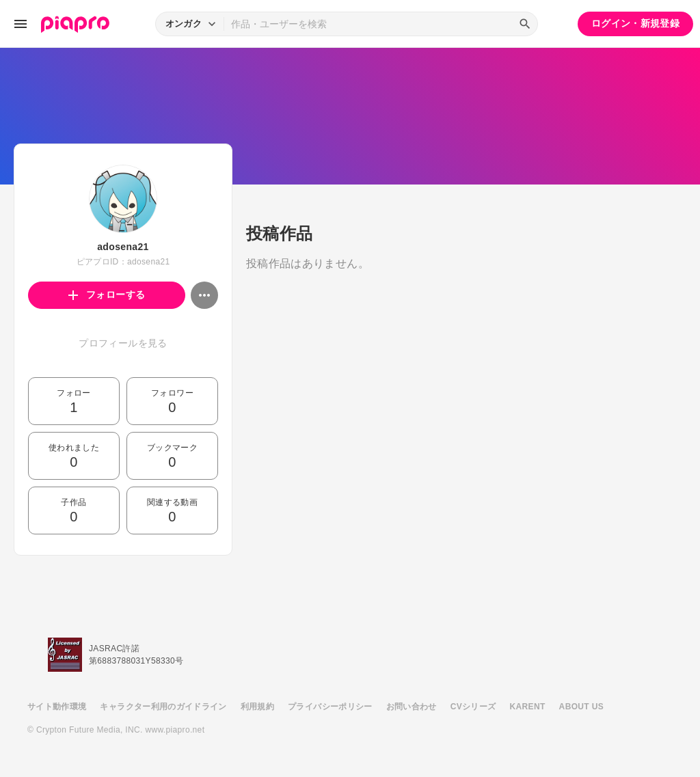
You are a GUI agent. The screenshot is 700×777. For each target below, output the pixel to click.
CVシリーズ (473, 707)
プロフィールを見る (123, 343)
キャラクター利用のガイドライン (163, 707)
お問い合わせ (412, 707)
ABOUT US (581, 707)
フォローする (107, 295)
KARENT (528, 707)
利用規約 (257, 707)
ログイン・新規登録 (635, 23)
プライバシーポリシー (330, 707)
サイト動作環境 (57, 707)
